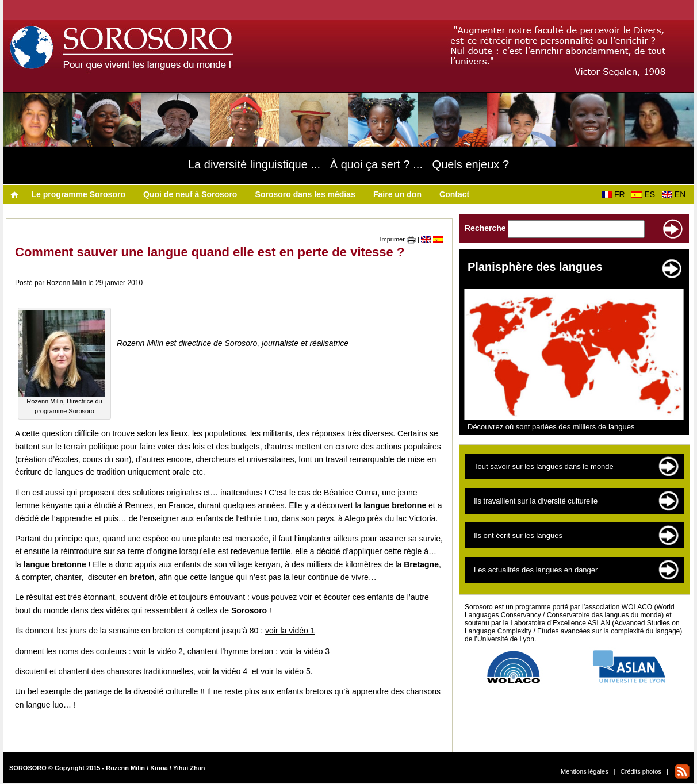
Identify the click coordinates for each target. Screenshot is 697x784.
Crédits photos (641, 771)
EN (676, 194)
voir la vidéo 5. (286, 671)
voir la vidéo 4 (223, 671)
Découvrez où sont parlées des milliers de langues (551, 427)
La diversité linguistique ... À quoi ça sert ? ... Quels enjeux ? (348, 164)
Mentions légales (585, 771)
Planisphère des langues (535, 267)
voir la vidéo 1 (290, 631)
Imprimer (398, 239)
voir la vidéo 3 (305, 651)
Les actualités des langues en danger (536, 570)
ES (645, 194)
